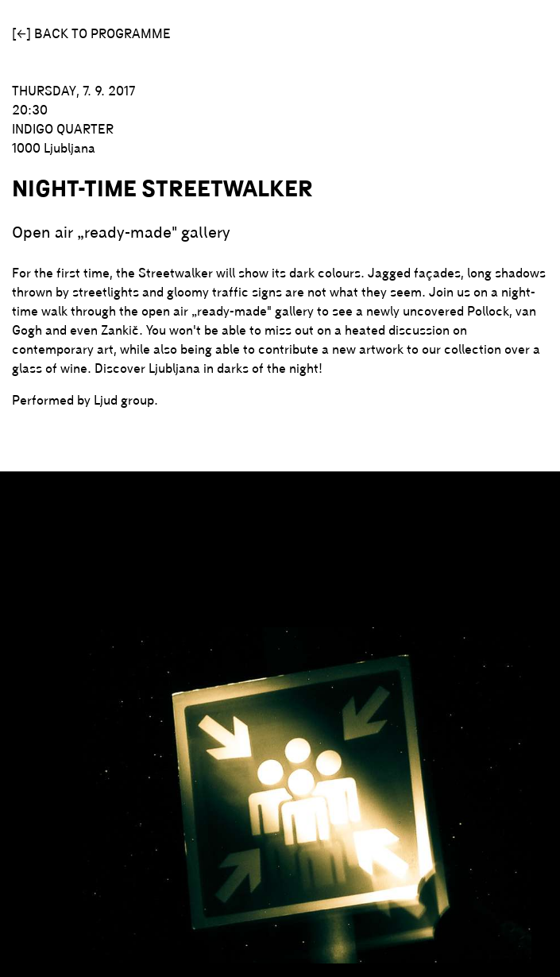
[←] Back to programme (91, 33)
